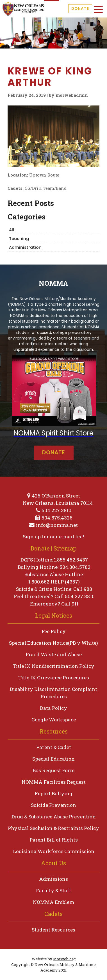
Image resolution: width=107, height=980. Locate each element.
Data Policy (53, 708)
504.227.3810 (56, 510)
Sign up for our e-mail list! (53, 537)
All (12, 230)
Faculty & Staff (53, 890)
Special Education (53, 759)
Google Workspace (54, 720)
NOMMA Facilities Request (54, 782)
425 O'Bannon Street (56, 496)
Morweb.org (64, 959)
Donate (80, 9)
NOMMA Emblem (53, 902)
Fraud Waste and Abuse (54, 654)
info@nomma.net (57, 525)
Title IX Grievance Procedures (54, 678)
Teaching (19, 239)
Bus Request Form (54, 770)
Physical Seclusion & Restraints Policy (53, 828)
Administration (25, 247)
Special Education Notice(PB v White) (53, 643)
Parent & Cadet (54, 747)
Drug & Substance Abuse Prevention (54, 817)
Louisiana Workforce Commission (54, 851)
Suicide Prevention (53, 805)
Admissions (53, 879)
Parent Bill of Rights (54, 840)
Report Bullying (53, 793)
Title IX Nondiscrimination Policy (54, 666)
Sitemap (65, 548)
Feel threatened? (34, 596)
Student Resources (53, 930)
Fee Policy (54, 631)
